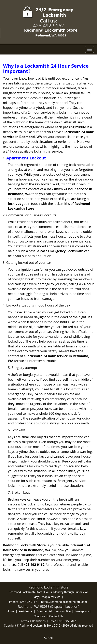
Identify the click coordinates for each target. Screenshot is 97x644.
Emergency (82, 611)
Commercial (44, 611)
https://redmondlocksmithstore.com (64, 602)
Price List (56, 621)
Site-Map (71, 621)
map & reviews (51, 597)
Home (11, 611)
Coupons (40, 616)
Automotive (63, 611)
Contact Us (56, 616)
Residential (26, 611)
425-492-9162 (49, 25)
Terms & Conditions (33, 621)
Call (48, 638)
